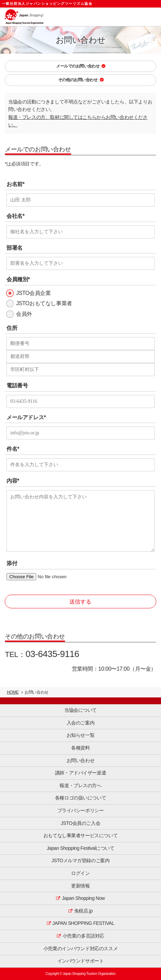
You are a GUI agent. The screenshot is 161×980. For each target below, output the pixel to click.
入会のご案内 (80, 723)
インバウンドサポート (81, 961)
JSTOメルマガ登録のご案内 (81, 860)
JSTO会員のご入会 (80, 823)
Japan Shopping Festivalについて (81, 848)
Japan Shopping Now (83, 898)
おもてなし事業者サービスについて (80, 835)
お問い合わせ (80, 760)
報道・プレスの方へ (80, 785)
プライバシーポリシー (81, 810)
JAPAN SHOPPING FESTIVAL (83, 923)
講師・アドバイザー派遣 (80, 773)
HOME (13, 692)
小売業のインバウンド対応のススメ (80, 948)
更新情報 (80, 886)
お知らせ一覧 (80, 735)
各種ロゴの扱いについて (80, 798)
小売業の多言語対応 (83, 936)
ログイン (80, 873)
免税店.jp (83, 911)
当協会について (80, 710)
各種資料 (80, 748)
